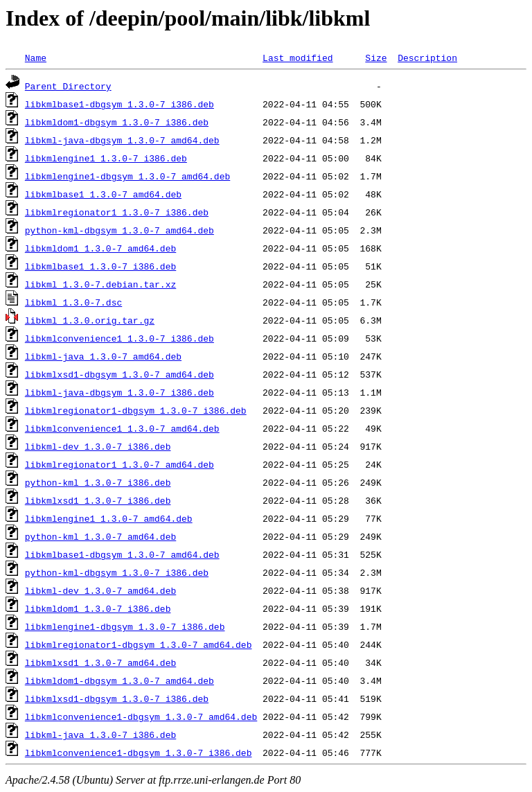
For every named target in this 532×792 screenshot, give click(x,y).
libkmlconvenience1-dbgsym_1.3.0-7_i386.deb (139, 753)
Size (376, 58)
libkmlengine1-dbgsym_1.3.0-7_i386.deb (125, 626)
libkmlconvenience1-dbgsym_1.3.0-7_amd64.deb (141, 716)
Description (427, 58)
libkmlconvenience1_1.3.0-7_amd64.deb (122, 428)
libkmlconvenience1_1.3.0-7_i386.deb (119, 338)
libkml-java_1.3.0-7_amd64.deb (103, 356)
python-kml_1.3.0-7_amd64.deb (100, 536)
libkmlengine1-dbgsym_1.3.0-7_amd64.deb (127, 176)
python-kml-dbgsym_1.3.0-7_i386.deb (117, 572)
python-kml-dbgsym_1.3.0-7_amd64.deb (119, 230)
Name (36, 58)
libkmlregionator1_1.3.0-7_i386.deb (117, 212)
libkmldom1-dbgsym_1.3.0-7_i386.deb (117, 122)
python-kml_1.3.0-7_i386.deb (98, 482)
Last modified (298, 58)
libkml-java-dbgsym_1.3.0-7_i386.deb (119, 392)
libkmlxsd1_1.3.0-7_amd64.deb (100, 662)
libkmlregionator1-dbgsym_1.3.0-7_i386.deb (136, 410)
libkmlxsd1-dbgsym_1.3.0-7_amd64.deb (119, 374)
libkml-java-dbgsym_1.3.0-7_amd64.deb (122, 140)
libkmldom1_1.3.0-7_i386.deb (98, 608)
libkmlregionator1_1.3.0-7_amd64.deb (119, 464)
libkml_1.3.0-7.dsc (73, 302)
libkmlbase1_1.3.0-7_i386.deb (100, 266)
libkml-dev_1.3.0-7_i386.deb (98, 446)
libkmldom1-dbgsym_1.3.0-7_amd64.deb (119, 680)
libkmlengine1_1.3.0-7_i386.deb (106, 158)
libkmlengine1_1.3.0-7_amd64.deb (109, 518)
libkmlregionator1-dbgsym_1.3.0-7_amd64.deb (139, 644)
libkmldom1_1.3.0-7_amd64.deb (100, 248)
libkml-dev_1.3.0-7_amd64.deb (100, 590)
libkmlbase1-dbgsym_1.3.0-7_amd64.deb (122, 554)
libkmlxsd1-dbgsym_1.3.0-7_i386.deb (117, 698)
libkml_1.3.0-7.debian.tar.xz (100, 284)
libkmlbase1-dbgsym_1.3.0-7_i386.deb (119, 104)
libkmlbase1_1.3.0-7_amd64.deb (103, 194)
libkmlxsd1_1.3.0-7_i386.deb (98, 500)
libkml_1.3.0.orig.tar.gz (90, 320)
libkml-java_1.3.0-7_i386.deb (100, 734)
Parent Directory (68, 86)
